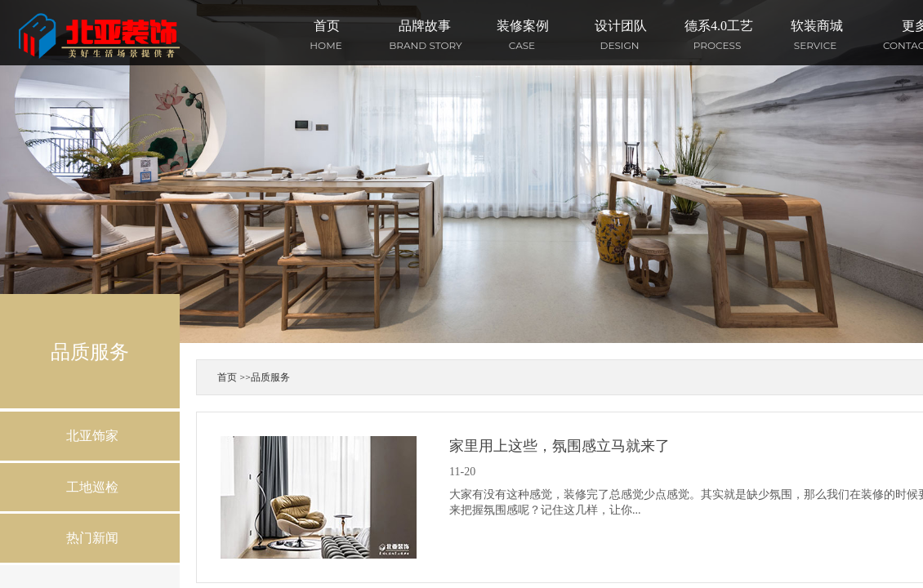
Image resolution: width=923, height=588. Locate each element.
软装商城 (817, 26)
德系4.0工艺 (719, 26)
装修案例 (523, 26)
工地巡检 (92, 487)
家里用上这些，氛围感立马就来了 (560, 446)
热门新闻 (92, 538)
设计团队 (621, 26)
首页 (327, 26)
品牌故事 (425, 26)
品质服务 (270, 377)
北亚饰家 (92, 436)
